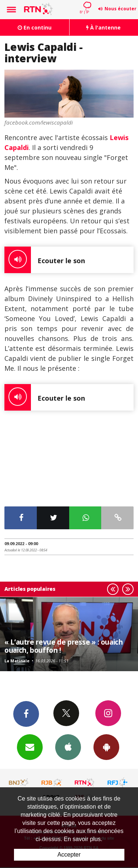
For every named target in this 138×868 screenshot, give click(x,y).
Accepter (69, 855)
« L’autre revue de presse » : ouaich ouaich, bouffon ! (64, 646)
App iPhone (68, 747)
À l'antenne (103, 27)
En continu (35, 27)
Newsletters (30, 747)
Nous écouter (121, 9)
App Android (106, 747)
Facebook (26, 714)
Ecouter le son (45, 260)
